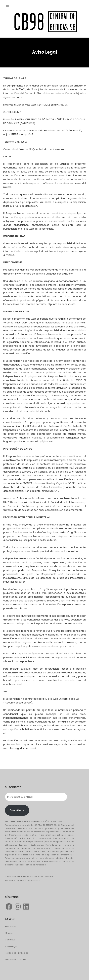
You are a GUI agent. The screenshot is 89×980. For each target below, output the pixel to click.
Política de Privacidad (17, 953)
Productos (11, 926)
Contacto (10, 940)
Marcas (9, 933)
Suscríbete (17, 810)
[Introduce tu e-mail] (36, 797)
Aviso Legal (11, 946)
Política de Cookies (15, 959)
